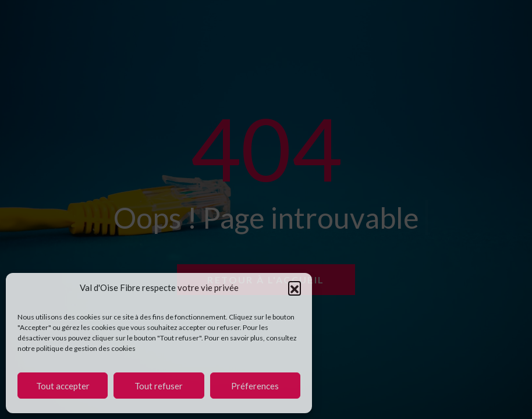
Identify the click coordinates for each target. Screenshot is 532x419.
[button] (295, 287)
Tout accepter (63, 386)
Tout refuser (159, 386)
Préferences (255, 386)
